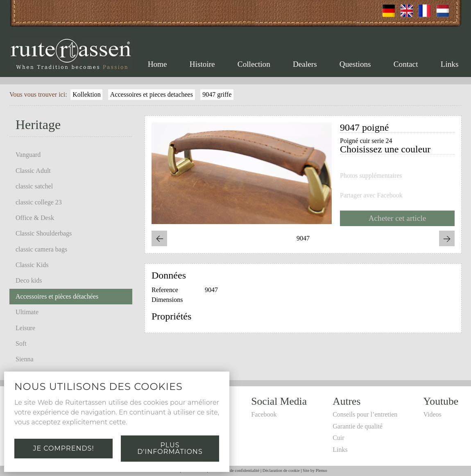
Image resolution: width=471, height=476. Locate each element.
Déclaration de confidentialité (234, 470)
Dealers (305, 64)
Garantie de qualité (358, 426)
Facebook (264, 414)
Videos (432, 414)
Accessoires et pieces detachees (152, 94)
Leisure (25, 328)
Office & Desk (35, 218)
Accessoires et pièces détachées (57, 296)
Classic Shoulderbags (44, 233)
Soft (21, 343)
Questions (355, 64)
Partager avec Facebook (371, 195)
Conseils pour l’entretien (365, 414)
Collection (254, 64)
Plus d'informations (170, 448)
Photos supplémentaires (371, 176)
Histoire (202, 64)
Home (157, 64)
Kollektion (86, 94)
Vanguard (28, 155)
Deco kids (29, 280)
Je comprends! (63, 448)
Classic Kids (32, 265)
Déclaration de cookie (281, 470)
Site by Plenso (315, 470)
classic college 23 (39, 202)
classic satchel (34, 186)
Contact (406, 64)
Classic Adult (33, 171)
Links (450, 64)
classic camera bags (41, 249)
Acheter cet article (397, 218)
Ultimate (27, 312)
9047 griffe (217, 94)
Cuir (338, 438)
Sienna (25, 359)
